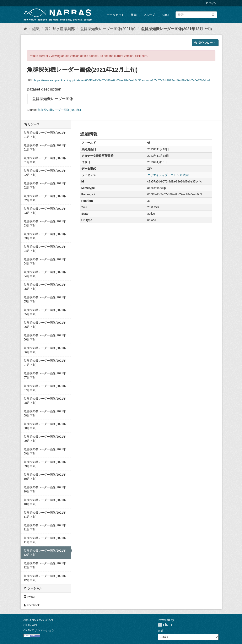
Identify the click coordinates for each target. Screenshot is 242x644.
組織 (134, 15)
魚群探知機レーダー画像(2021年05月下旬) (45, 299)
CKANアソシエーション (39, 630)
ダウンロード (205, 43)
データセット (115, 15)
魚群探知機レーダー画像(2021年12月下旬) (45, 565)
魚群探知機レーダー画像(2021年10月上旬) (45, 477)
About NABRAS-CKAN (38, 620)
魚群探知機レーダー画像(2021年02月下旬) (45, 185)
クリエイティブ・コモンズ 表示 (168, 175)
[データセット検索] (196, 15)
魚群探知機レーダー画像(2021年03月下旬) (45, 223)
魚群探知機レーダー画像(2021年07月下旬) (45, 375)
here (144, 56)
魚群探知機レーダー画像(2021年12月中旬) (45, 578)
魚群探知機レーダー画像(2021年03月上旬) (45, 211)
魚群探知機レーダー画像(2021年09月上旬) (45, 439)
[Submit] (213, 14)
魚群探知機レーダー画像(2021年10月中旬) (45, 502)
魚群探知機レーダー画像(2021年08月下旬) (45, 413)
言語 (161, 631)
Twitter (30, 597)
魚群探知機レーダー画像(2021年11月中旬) (45, 540)
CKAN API (30, 625)
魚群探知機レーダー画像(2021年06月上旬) (45, 325)
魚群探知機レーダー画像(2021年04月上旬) (45, 249)
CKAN (165, 625)
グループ (149, 15)
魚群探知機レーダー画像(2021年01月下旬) (45, 147)
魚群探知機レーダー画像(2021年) (108, 29)
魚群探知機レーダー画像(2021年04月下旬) (45, 261)
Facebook (32, 605)
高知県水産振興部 (60, 29)
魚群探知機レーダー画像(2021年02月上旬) (45, 173)
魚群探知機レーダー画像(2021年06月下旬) (45, 337)
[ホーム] (25, 29)
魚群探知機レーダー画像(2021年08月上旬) (45, 401)
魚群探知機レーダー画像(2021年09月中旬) (45, 464)
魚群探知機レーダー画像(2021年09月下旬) (45, 451)
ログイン (211, 3)
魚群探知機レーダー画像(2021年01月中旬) (45, 160)
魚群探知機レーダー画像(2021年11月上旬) (45, 515)
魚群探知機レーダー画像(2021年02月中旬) (45, 198)
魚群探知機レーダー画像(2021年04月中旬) (45, 274)
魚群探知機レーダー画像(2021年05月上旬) (45, 287)
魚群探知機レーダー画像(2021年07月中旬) (45, 388)
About (165, 15)
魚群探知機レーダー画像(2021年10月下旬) (45, 489)
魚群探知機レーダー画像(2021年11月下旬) (45, 527)
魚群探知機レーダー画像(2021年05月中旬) (45, 312)
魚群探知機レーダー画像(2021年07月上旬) (45, 363)
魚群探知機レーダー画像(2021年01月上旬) (45, 135)
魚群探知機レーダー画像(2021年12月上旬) (176, 29)
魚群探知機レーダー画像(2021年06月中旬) (45, 350)
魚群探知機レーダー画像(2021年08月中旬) (45, 426)
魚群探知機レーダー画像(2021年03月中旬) (45, 236)
